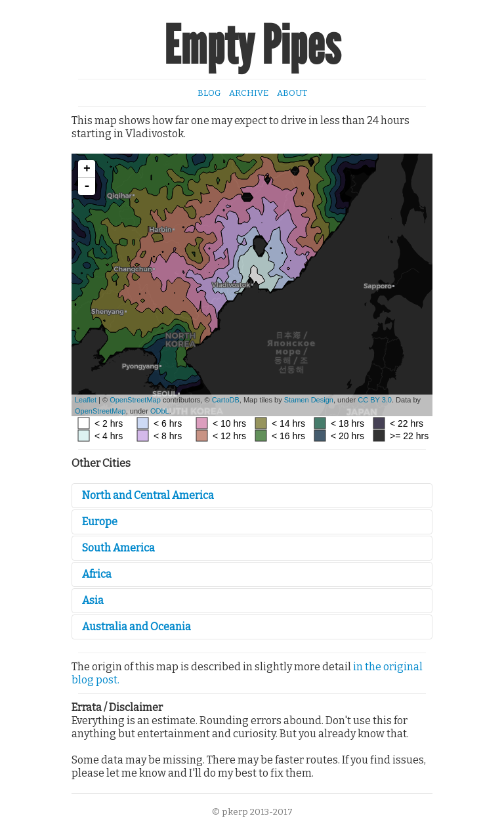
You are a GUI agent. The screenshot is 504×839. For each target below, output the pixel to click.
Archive (249, 93)
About (292, 93)
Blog (209, 93)
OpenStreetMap (135, 400)
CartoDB (226, 400)
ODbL (160, 411)
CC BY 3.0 (375, 400)
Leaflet (86, 400)
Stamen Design (309, 400)
